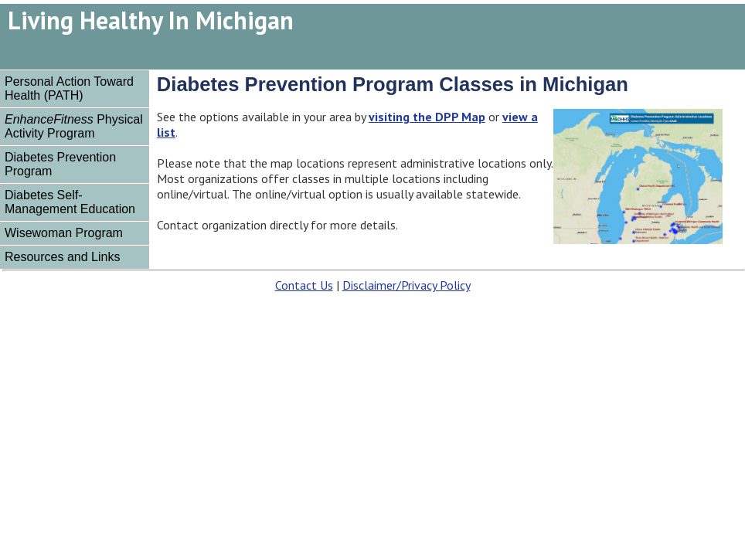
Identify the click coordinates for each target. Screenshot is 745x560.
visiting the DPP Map (427, 117)
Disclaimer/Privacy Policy (407, 285)
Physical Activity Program (74, 126)
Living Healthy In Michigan (151, 20)
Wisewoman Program (64, 233)
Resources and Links (62, 257)
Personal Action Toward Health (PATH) (69, 88)
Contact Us (304, 285)
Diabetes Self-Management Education (70, 202)
